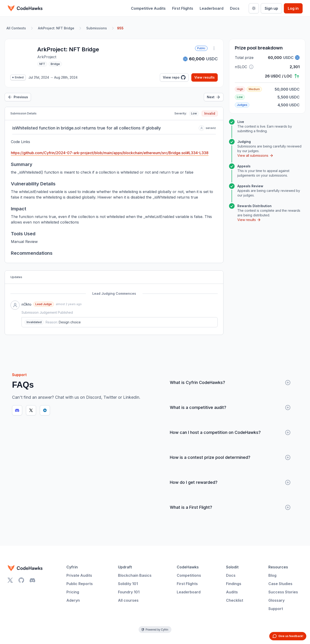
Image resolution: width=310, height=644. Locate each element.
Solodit (232, 567)
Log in (293, 8)
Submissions (97, 28)
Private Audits (79, 575)
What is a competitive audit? (230, 408)
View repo (174, 77)
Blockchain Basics (135, 575)
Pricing (73, 592)
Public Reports (80, 584)
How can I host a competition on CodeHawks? (230, 432)
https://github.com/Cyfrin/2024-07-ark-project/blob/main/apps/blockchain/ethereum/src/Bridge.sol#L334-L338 (110, 153)
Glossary (276, 600)
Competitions (189, 575)
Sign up (271, 8)
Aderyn (73, 600)
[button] (251, 67)
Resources (278, 567)
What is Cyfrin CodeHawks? (230, 383)
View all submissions (255, 156)
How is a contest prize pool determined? (230, 457)
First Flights (183, 8)
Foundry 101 (129, 592)
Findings (234, 584)
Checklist (235, 600)
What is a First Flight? (230, 507)
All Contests (16, 28)
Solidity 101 (128, 584)
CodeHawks (188, 567)
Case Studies (280, 584)
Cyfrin (72, 567)
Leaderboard (212, 8)
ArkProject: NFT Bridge (56, 28)
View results (205, 77)
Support (276, 609)
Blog (272, 575)
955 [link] (120, 28)
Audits (232, 592)
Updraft (125, 567)
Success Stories (283, 592)
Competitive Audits (148, 8)
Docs (235, 8)
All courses (128, 600)
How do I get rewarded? (230, 482)
